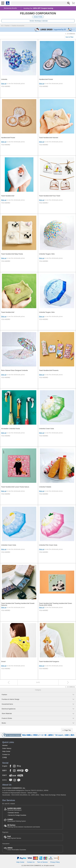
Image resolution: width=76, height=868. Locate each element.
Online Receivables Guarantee (17, 849)
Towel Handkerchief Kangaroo (49, 661)
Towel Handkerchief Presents (49, 370)
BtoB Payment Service (14, 837)
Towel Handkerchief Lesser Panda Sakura (15, 487)
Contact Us (6, 754)
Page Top (68, 730)
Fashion (7, 26)
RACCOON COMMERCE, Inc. (14, 788)
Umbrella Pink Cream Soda (48, 545)
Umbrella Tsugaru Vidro (47, 254)
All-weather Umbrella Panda (10, 429)
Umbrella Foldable (45, 487)
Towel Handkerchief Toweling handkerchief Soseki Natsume (18, 604)
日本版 (5, 757)
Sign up (4, 84)
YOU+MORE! (6, 86)
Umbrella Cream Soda (46, 429)
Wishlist (5, 745)
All (2, 26)
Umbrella (4, 79)
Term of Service (42, 862)
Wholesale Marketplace (14, 809)
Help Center (6, 751)
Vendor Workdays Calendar (39, 21)
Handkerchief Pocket (46, 79)
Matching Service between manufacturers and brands (24, 826)
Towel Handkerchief (8, 196)
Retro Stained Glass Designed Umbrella (14, 370)
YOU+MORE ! (44, 203)
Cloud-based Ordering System (17, 820)
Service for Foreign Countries (17, 815)
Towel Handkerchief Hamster (49, 138)
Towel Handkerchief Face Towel (50, 196)
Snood (3, 661)
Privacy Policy (55, 862)
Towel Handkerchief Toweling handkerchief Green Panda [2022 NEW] (56, 604)
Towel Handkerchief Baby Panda (12, 254)
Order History (7, 748)
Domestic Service (14, 813)
